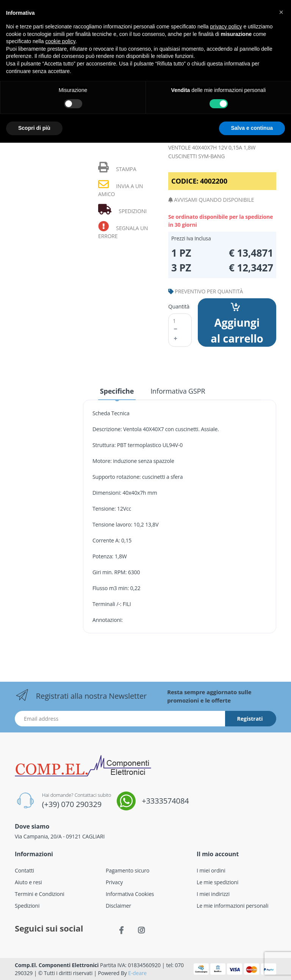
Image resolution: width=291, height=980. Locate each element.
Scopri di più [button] (34, 128)
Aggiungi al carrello (237, 324)
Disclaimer (118, 906)
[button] (281, 12)
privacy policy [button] (226, 26)
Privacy (114, 882)
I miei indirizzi (213, 894)
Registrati (250, 719)
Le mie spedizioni (217, 882)
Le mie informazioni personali (232, 906)
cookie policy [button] (60, 41)
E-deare (137, 973)
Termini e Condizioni (40, 894)
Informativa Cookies (130, 894)
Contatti (24, 870)
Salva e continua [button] (252, 128)
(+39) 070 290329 (72, 804)
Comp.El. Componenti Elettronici (57, 965)
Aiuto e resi (28, 882)
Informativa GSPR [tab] (178, 391)
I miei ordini (211, 870)
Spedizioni (27, 906)
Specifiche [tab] (117, 391)
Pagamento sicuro (128, 870)
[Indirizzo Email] (120, 719)
